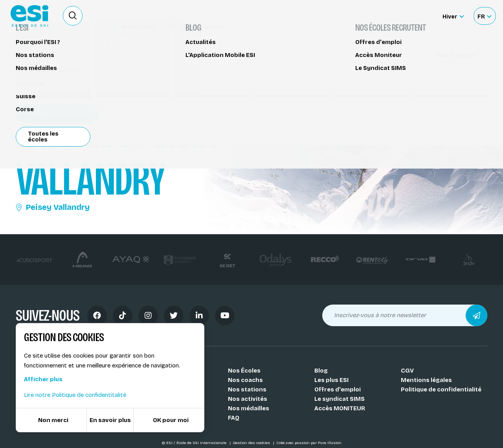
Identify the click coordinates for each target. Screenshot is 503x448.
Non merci (53, 420)
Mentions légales (426, 380)
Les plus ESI (331, 380)
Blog (321, 371)
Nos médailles (249, 408)
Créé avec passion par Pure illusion (309, 443)
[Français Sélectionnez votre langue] (484, 16)
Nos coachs (245, 380)
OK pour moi (171, 420)
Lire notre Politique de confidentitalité (75, 395)
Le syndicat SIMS (340, 399)
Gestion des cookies (252, 443)
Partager (428, 72)
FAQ (234, 418)
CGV (407, 371)
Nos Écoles (244, 371)
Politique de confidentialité (441, 389)
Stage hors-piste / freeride (59, 54)
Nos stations (247, 389)
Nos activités (248, 399)
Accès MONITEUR (340, 408)
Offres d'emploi (338, 389)
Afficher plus (43, 379)
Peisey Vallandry (53, 207)
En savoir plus (110, 420)
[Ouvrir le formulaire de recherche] (73, 16)
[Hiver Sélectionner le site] (453, 16)
